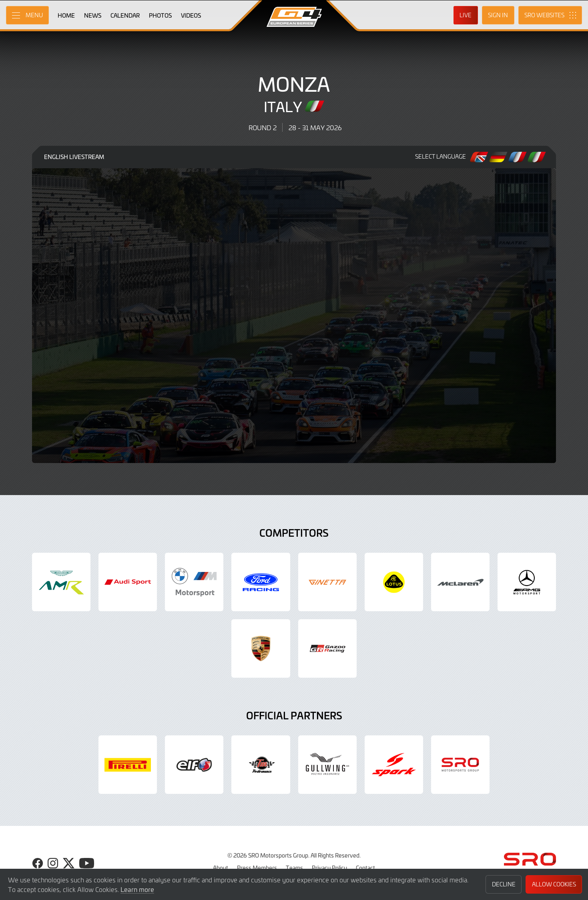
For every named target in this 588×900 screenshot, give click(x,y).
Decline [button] (504, 884)
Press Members (257, 868)
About (221, 868)
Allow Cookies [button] (554, 884)
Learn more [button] (137, 889)
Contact (365, 868)
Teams (294, 868)
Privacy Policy (329, 868)
